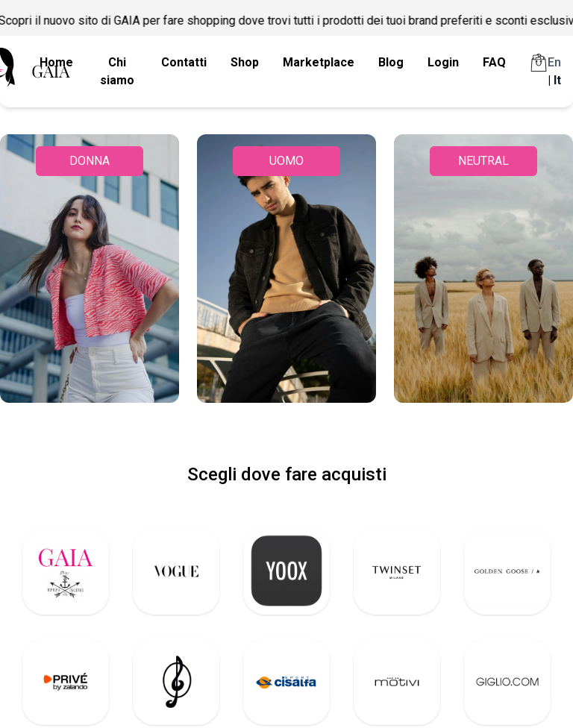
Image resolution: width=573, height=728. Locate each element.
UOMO (286, 161)
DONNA (90, 161)
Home (56, 62)
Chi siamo (117, 71)
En (554, 62)
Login (443, 62)
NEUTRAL (483, 161)
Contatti (184, 62)
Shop (245, 62)
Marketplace (319, 62)
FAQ (494, 62)
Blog (391, 62)
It (557, 80)
